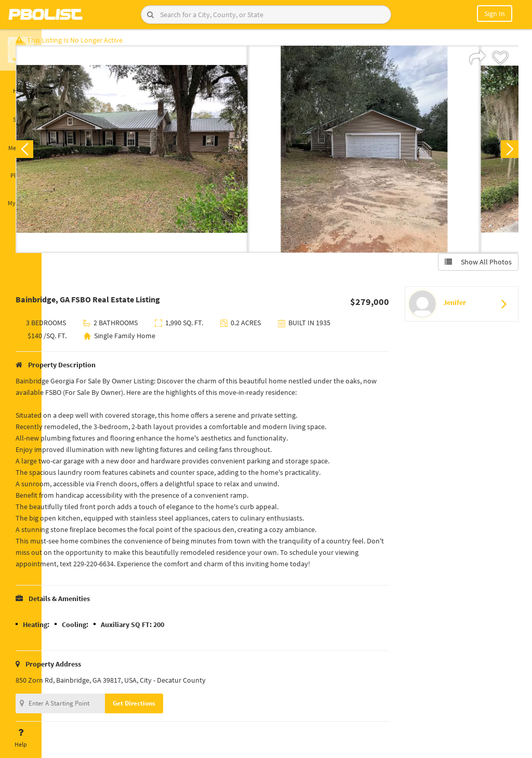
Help (21, 738)
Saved (21, 113)
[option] (165, 154)
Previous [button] (58, 154)
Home (21, 85)
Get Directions (168, 708)
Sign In (495, 14)
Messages (21, 142)
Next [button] (505, 154)
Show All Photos (474, 267)
